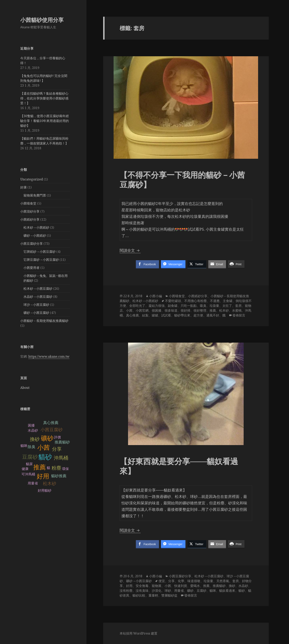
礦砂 (47, 438)
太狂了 (227, 306)
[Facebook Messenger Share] (173, 264)
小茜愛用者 (32, 268)
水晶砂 (33, 431)
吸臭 (203, 306)
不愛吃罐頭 (173, 301)
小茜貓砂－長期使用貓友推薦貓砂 (44, 321)
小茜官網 (142, 310)
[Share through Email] (217, 264)
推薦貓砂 (62, 442)
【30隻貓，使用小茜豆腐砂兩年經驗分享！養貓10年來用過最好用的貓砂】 (45, 121)
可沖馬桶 (28, 474)
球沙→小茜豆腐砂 (36, 305)
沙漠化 (157, 591)
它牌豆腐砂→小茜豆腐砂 (41, 260)
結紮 (145, 315)
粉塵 (56, 468)
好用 (43, 476)
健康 (25, 469)
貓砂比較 (139, 595)
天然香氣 (223, 581)
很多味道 (171, 310)
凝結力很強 (157, 306)
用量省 (33, 483)
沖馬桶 (61, 458)
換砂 (35, 439)
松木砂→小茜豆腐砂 (38, 289)
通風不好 (213, 315)
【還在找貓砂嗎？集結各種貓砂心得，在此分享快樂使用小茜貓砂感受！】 (44, 98)
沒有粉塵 (126, 591)
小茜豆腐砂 (52, 430)
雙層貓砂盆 (169, 595)
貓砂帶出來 (182, 315)
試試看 (166, 315)
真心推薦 (51, 423)
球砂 (168, 591)
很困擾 (157, 310)
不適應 (215, 301)
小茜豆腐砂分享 (32, 244)
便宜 (162, 581)
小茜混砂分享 (30, 211)
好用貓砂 (45, 491)
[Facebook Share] (147, 264)
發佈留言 (239, 315)
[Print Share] (236, 264)
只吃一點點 (189, 306)
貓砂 (45, 457)
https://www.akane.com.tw (49, 356)
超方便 (198, 315)
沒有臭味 (142, 591)
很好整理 (200, 310)
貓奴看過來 (227, 591)
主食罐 (228, 301)
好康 (23, 187)
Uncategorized (32, 179)
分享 (57, 449)
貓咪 (24, 446)
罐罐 (155, 315)
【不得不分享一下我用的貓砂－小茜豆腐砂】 (182, 180)
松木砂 (50, 484)
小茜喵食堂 (28, 203)
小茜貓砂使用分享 (42, 20)
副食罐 (173, 306)
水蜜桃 (237, 310)
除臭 (32, 447)
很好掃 (185, 310)
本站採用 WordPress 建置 (138, 633)
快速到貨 (181, 586)
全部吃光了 (137, 306)
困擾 (31, 425)
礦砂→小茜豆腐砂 (36, 313)
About (25, 388)
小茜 (44, 448)
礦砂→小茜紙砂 (35, 235)
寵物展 (157, 586)
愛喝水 (195, 586)
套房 (238, 306)
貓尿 (29, 464)
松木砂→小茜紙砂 (36, 227)
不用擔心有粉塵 (195, 301)
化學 (181, 581)
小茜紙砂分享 (30, 219)
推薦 (40, 467)
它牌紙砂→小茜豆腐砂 (40, 252)
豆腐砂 (30, 457)
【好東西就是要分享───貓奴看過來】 (179, 466)
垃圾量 (214, 306)
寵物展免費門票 (35, 195)
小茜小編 (156, 296)
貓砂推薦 (59, 476)
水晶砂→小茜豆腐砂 (38, 297)
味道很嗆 (194, 581)
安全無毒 (142, 586)
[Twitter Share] (197, 264)
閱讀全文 (130, 250)
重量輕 (153, 595)
